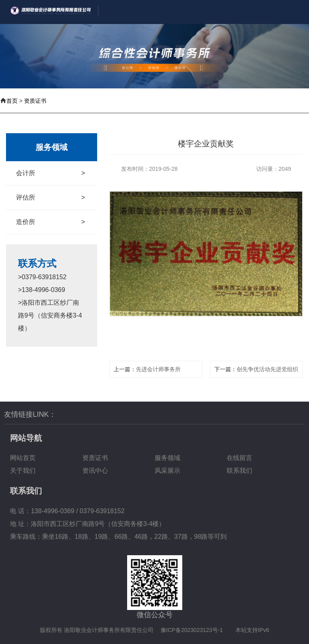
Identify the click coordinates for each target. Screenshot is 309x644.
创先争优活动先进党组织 (267, 369)
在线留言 (239, 458)
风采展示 (167, 471)
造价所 (51, 222)
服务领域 (167, 458)
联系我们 (239, 471)
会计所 (51, 173)
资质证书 (35, 101)
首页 (12, 101)
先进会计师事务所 (158, 369)
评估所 (51, 198)
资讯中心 (95, 471)
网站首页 (23, 458)
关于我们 (23, 471)
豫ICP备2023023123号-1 (192, 630)
